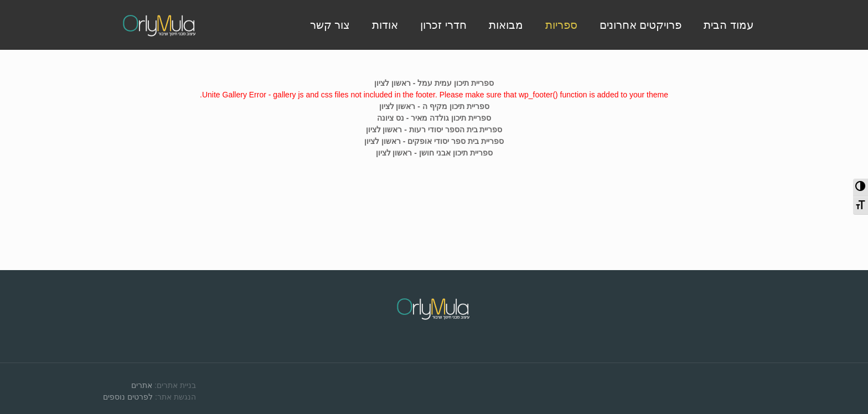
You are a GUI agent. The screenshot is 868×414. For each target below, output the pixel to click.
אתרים (142, 385)
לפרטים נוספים (128, 397)
